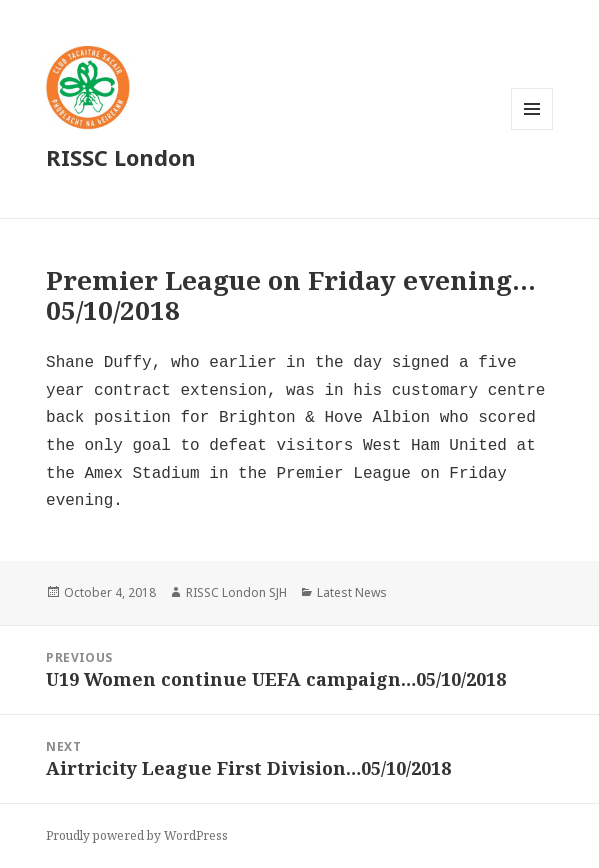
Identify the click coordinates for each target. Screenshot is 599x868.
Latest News (352, 592)
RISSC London (121, 157)
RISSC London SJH (236, 592)
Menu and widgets (532, 129)
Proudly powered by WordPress (137, 835)
